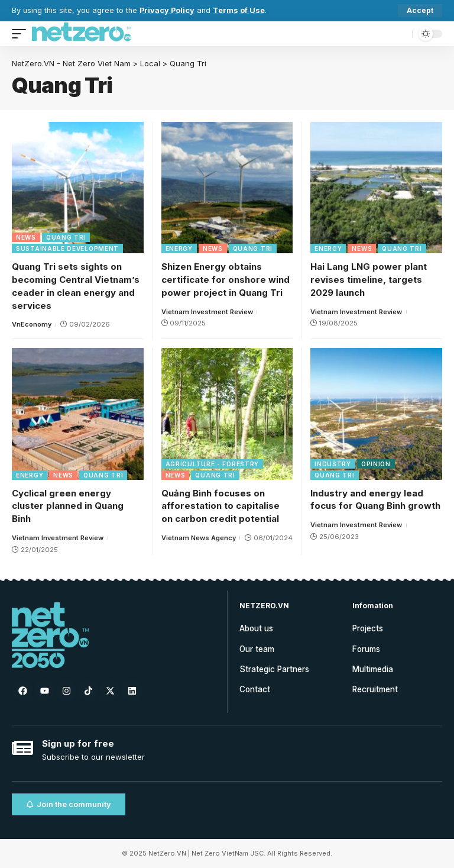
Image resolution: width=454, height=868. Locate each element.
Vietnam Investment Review (207, 312)
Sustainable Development (67, 249)
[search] (400, 34)
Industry (333, 464)
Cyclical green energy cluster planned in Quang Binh (68, 506)
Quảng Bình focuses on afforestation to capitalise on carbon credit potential (220, 506)
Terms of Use (239, 10)
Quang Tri (66, 237)
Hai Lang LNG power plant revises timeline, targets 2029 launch (369, 280)
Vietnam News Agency (199, 538)
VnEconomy (32, 324)
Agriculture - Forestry (212, 464)
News (26, 237)
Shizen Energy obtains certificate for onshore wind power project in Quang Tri (226, 280)
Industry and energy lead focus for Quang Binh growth (375, 500)
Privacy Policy (167, 10)
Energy (179, 249)
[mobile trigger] (22, 34)
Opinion (376, 464)
